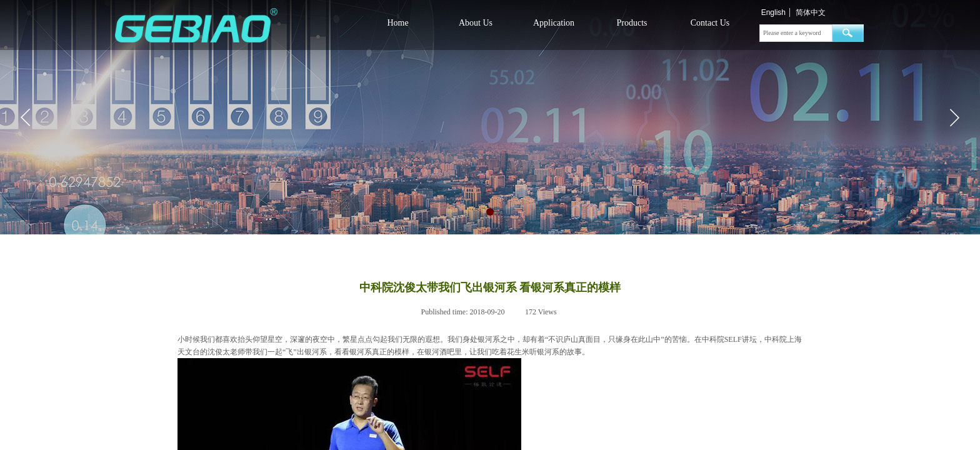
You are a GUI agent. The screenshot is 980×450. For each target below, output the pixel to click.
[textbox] (796, 33)
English (773, 12)
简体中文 (811, 12)
